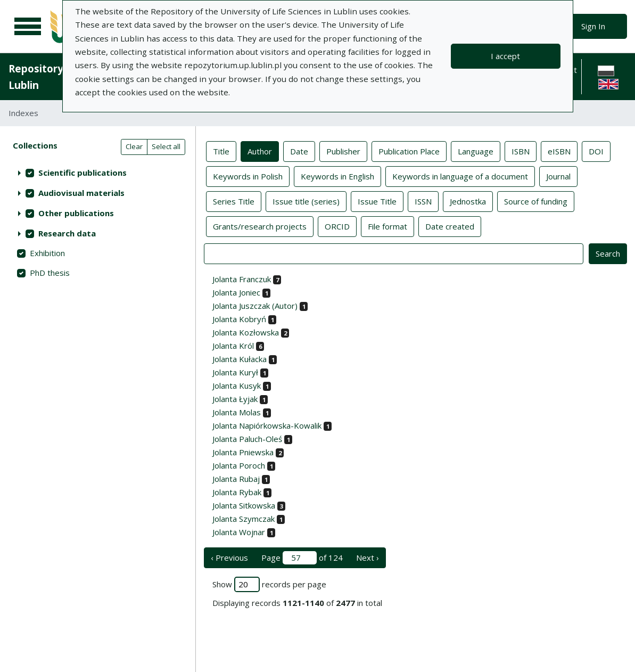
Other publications (76, 213)
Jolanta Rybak (237, 492)
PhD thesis (50, 273)
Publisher (343, 151)
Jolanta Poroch (239, 465)
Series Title (234, 201)
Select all (166, 146)
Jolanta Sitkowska (244, 505)
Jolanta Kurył (235, 372)
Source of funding (536, 201)
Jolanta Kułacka (240, 359)
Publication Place (409, 151)
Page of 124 (302, 558)
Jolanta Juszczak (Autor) (255, 306)
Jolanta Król (233, 346)
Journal (558, 176)
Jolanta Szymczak (244, 519)
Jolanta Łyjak (235, 399)
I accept (505, 56)
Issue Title (377, 201)
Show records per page (269, 584)
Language (476, 151)
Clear (134, 146)
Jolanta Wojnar (239, 532)
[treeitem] (98, 173)
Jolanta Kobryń (239, 319)
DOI (596, 151)
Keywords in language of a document (460, 176)
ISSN (423, 201)
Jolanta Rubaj (236, 479)
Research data (67, 233)
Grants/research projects (260, 226)
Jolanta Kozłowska (246, 332)
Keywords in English (337, 176)
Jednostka (468, 201)
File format (387, 226)
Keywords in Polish (248, 176)
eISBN (559, 151)
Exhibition (47, 253)
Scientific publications (83, 173)
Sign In (593, 26)
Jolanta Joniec (236, 292)
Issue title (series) (306, 201)
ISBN (521, 151)
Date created (450, 226)
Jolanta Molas (237, 412)
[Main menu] (28, 27)
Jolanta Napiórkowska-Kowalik (267, 425)
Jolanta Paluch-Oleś (247, 439)
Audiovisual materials (81, 193)
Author (260, 151)
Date (299, 151)
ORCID (337, 226)
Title (221, 151)
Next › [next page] (368, 558)
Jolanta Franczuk (242, 279)
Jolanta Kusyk (237, 386)
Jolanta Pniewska (243, 452)
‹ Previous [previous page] (229, 558)
